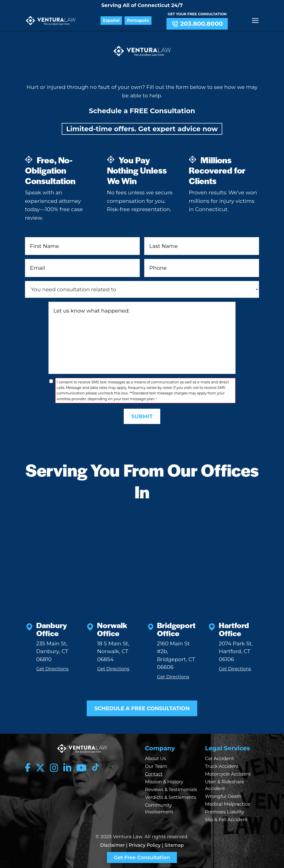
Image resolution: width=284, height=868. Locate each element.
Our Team (156, 767)
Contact (154, 774)
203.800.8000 (197, 24)
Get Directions (52, 669)
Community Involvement (159, 809)
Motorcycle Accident (228, 774)
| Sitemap (173, 845)
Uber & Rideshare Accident (224, 785)
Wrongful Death (223, 797)
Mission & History (164, 782)
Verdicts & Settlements (171, 798)
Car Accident (219, 759)
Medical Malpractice (228, 804)
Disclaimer (113, 845)
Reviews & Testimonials (171, 790)
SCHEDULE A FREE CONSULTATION (142, 708)
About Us (155, 759)
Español (111, 20)
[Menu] (255, 21)
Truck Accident (222, 767)
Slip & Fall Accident (226, 820)
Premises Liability (225, 812)
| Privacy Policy (143, 845)
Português (138, 20)
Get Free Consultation (142, 857)
